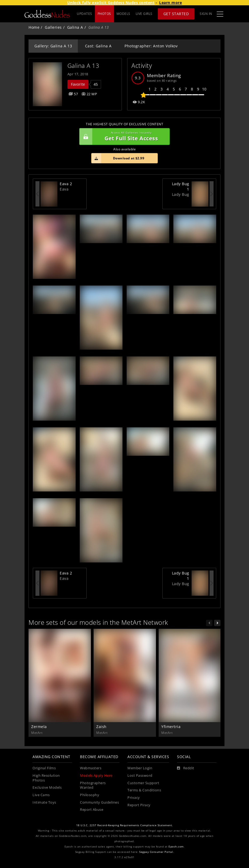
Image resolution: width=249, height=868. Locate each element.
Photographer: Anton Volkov (151, 46)
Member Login (140, 768)
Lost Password (140, 776)
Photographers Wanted (93, 785)
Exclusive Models (47, 788)
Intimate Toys (44, 802)
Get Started (176, 14)
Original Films (44, 768)
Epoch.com (176, 847)
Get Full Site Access (123, 137)
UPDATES (85, 14)
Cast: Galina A (98, 46)
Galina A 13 (83, 66)
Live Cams (41, 795)
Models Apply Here (96, 776)
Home (34, 27)
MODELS (123, 14)
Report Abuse (92, 810)
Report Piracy (139, 805)
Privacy (134, 798)
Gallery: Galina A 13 (53, 46)
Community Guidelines (99, 802)
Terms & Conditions (144, 790)
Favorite (78, 84)
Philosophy (90, 795)
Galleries (53, 27)
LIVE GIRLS (144, 14)
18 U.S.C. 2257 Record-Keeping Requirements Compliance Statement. (125, 825)
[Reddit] (186, 768)
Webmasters (91, 768)
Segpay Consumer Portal (156, 852)
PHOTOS (104, 14)
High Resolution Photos (46, 778)
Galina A (75, 27)
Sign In (206, 14)
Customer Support (143, 783)
